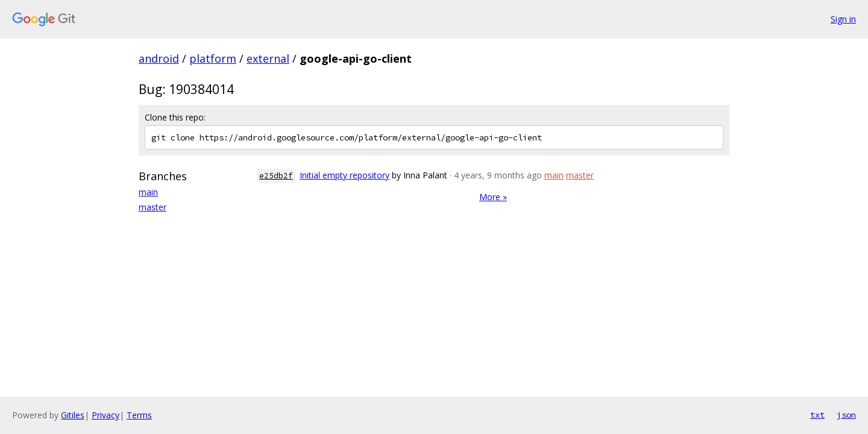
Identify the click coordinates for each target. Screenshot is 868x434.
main (148, 192)
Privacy (105, 415)
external (268, 58)
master (153, 207)
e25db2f (276, 176)
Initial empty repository (344, 175)
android (159, 58)
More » (493, 197)
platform (213, 58)
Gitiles (73, 415)
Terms (139, 415)
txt (817, 415)
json (846, 415)
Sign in (843, 19)
